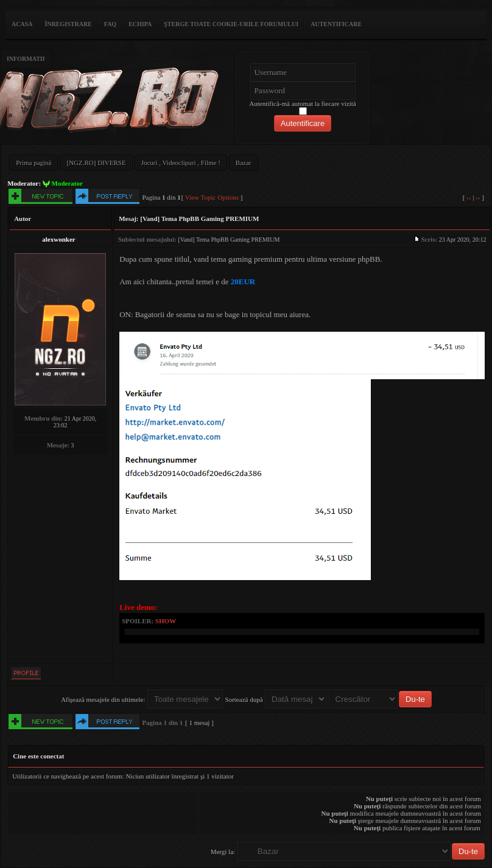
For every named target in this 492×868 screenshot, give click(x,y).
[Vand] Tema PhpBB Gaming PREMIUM (199, 219)
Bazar (244, 163)
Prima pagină (33, 163)
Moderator (67, 183)
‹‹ (469, 197)
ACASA (22, 24)
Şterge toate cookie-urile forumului (231, 24)
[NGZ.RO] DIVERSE (96, 163)
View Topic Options (212, 197)
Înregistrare (69, 24)
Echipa (140, 24)
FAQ (110, 24)
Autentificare (336, 24)
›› (478, 197)
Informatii (26, 59)
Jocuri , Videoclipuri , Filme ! (181, 163)
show (166, 621)
